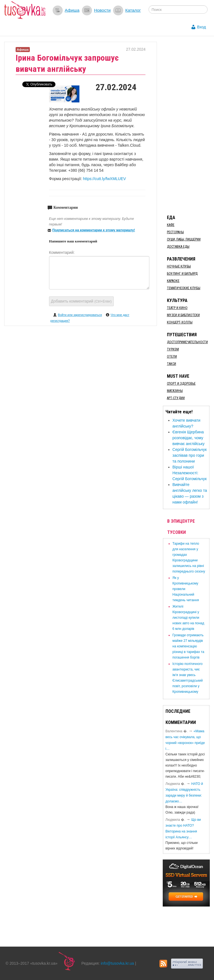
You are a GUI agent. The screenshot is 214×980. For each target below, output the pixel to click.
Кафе (171, 225)
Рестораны (175, 232)
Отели (172, 357)
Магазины (175, 391)
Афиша (72, 10)
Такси (172, 364)
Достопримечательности (187, 342)
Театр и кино (177, 308)
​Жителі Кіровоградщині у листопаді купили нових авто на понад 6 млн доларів (188, 618)
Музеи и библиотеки (183, 315)
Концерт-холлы (180, 322)
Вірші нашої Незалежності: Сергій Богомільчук (190, 473)
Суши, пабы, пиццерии (184, 239)
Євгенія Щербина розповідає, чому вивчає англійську (189, 438)
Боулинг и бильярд (182, 274)
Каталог (133, 10)
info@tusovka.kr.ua (117, 963)
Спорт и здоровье (181, 384)
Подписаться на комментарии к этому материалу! (94, 230)
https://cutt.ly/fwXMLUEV (104, 179)
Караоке (173, 281)
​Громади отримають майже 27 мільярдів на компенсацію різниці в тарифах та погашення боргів (188, 646)
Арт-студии (176, 398)
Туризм (173, 349)
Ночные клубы (179, 266)
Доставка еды (178, 247)
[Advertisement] (188, 125)
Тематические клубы (184, 288)
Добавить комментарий (81, 301)
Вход (201, 27)
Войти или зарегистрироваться (80, 315)
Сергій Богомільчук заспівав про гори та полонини (190, 455)
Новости (102, 10)
